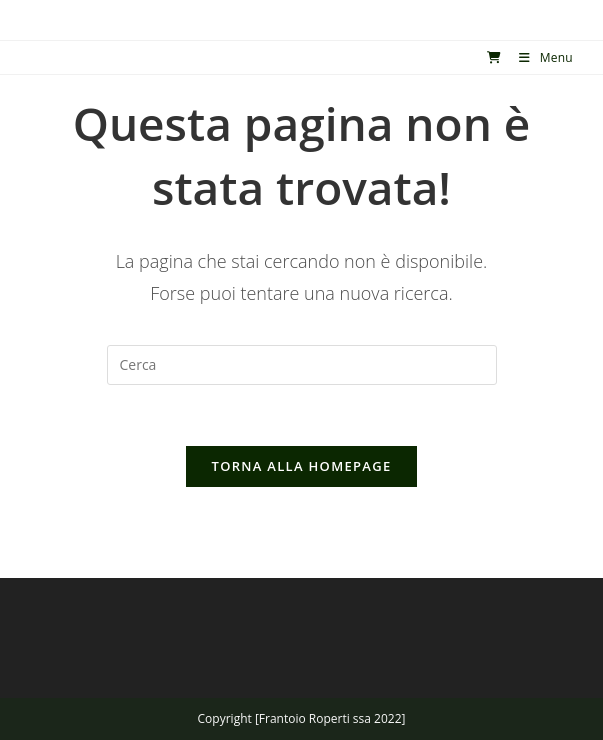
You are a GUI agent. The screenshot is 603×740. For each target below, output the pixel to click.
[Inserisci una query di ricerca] (302, 365)
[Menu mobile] (538, 57)
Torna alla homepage (302, 466)
